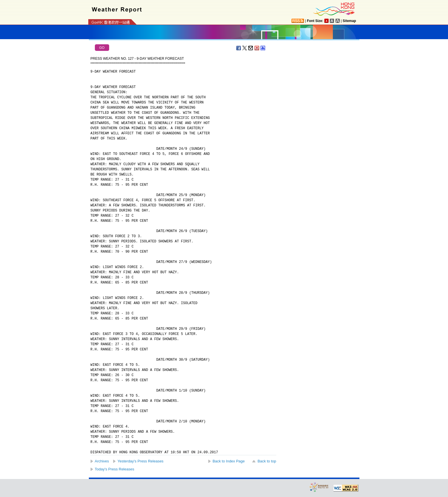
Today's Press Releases (115, 469)
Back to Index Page (229, 461)
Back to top (267, 461)
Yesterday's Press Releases (140, 461)
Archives (102, 461)
